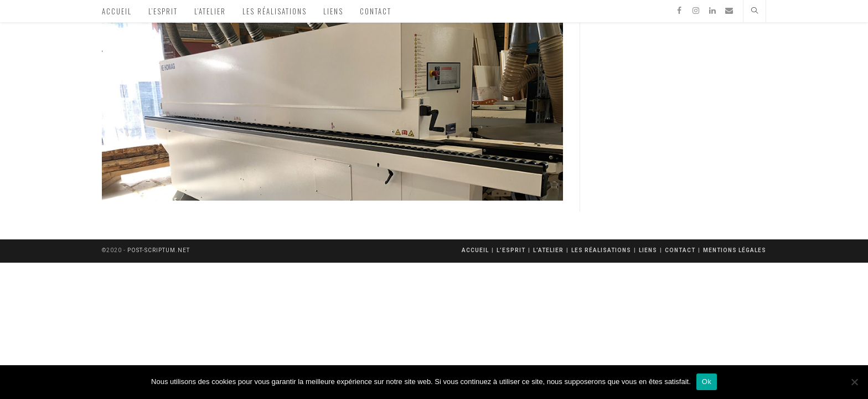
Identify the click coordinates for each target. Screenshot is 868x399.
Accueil (475, 250)
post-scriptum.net (159, 250)
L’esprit (511, 250)
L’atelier (548, 250)
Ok (707, 382)
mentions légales (735, 250)
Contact (680, 250)
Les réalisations (601, 250)
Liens (648, 250)
